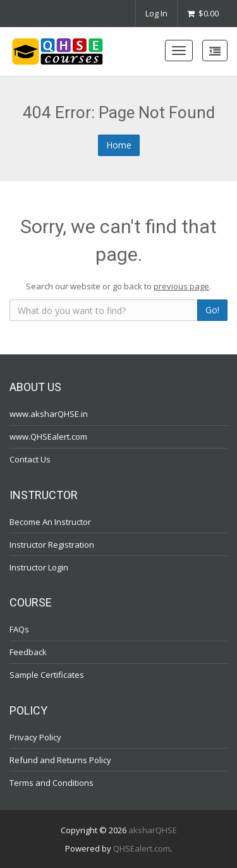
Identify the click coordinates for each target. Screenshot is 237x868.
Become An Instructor (50, 521)
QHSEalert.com (142, 848)
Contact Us (30, 459)
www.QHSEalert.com (48, 437)
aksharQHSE (153, 830)
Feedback (28, 652)
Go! (212, 310)
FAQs (19, 629)
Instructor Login (39, 567)
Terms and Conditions (52, 782)
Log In (156, 13)
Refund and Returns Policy (60, 759)
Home (119, 145)
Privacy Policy (35, 737)
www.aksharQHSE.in (49, 414)
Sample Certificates (47, 675)
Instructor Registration (52, 544)
